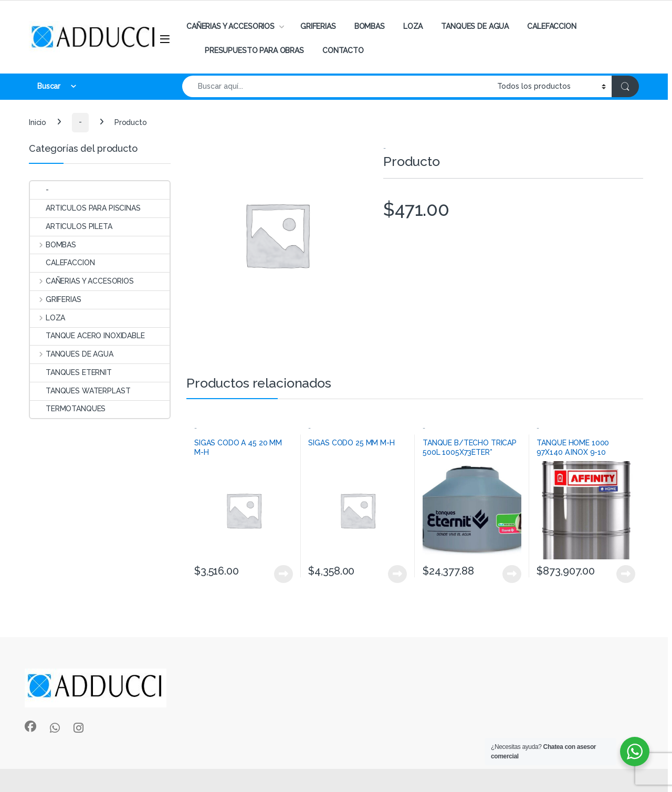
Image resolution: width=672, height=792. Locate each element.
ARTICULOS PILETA (71, 226)
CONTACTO (343, 50)
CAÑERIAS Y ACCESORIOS (230, 26)
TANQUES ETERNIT (71, 372)
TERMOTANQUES (68, 409)
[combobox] (337, 86)
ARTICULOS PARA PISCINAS (85, 208)
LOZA (413, 26)
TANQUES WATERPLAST (80, 391)
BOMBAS (370, 26)
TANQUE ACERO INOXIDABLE (87, 336)
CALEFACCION (552, 26)
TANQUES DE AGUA (475, 26)
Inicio (38, 122)
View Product (283, 574)
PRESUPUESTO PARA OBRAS (254, 50)
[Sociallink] (30, 726)
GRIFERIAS (318, 26)
